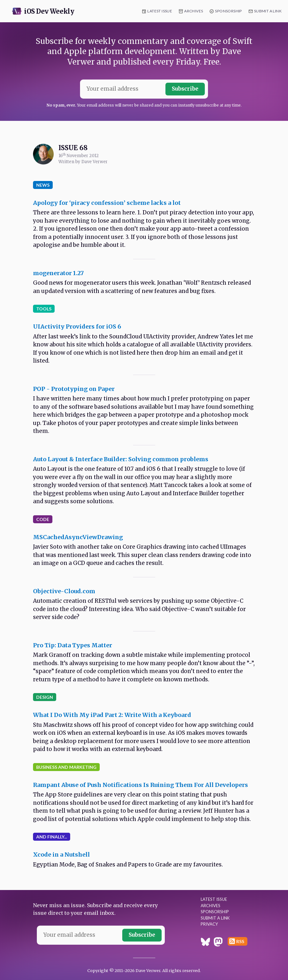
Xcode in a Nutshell (61, 855)
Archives (194, 11)
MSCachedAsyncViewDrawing (78, 537)
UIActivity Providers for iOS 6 (77, 327)
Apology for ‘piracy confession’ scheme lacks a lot (107, 203)
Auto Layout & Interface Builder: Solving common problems (121, 459)
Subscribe (185, 89)
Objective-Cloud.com (64, 591)
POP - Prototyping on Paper (74, 389)
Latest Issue (160, 11)
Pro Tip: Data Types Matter (73, 645)
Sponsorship (228, 11)
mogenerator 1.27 (58, 273)
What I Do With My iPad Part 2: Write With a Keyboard (112, 715)
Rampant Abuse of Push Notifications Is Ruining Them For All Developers (141, 785)
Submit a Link (268, 11)
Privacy (209, 924)
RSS (240, 941)
